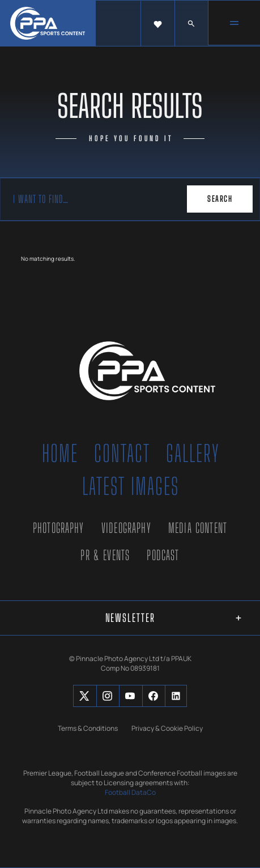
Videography (126, 528)
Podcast (163, 555)
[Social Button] (84, 696)
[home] (48, 23)
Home (60, 454)
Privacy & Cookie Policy (167, 728)
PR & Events (105, 555)
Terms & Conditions (88, 728)
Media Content (198, 528)
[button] (157, 24)
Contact (122, 454)
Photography (59, 528)
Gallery (193, 454)
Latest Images (131, 486)
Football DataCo (130, 793)
